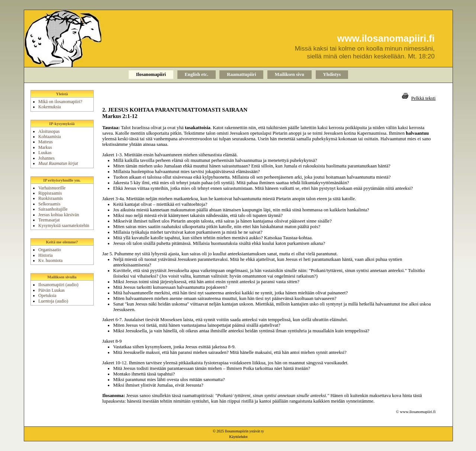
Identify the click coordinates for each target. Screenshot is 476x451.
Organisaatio (50, 250)
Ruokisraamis (51, 198)
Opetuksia (47, 295)
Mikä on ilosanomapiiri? (60, 102)
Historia (46, 255)
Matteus (46, 142)
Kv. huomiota (50, 260)
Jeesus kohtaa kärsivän (59, 215)
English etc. (197, 74)
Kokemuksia (50, 107)
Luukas (45, 153)
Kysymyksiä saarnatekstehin (64, 225)
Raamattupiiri (241, 74)
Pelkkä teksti (424, 98)
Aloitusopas (49, 131)
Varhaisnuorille (52, 188)
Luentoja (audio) (53, 301)
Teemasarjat (49, 220)
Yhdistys (332, 74)
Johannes (46, 158)
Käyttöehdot (238, 437)
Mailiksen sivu (290, 74)
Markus (45, 147)
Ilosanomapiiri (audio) (58, 285)
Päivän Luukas (52, 290)
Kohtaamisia (50, 137)
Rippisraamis (50, 193)
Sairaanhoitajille (53, 209)
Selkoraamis (49, 204)
